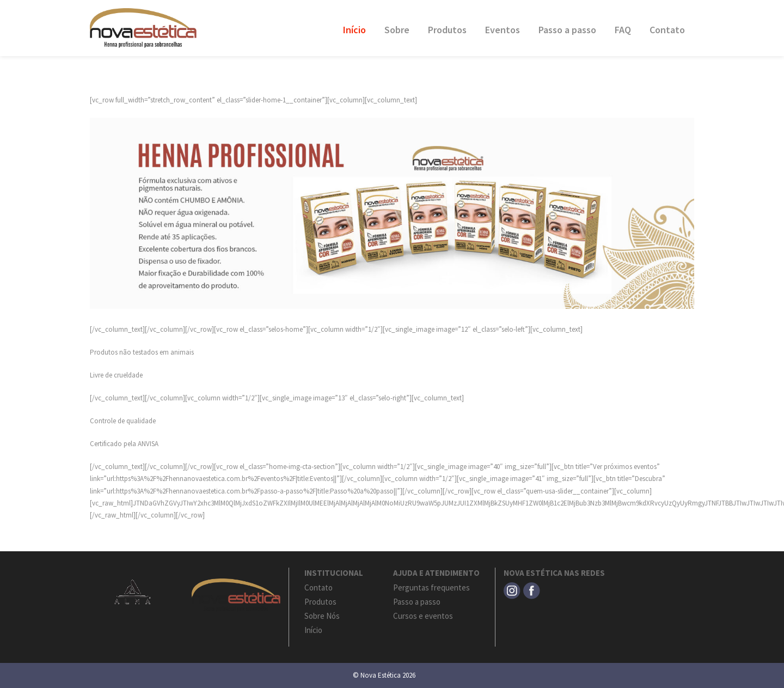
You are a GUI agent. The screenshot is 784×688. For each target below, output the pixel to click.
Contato (667, 30)
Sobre (397, 30)
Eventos (503, 30)
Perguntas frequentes (431, 587)
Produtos (447, 30)
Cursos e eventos (423, 616)
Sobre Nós (322, 616)
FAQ (623, 30)
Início (354, 30)
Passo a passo (567, 30)
